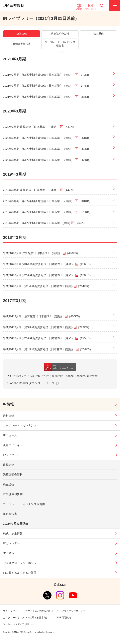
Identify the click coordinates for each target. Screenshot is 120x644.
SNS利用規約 (64, 618)
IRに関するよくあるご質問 (20, 573)
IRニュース (10, 435)
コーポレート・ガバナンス (20, 425)
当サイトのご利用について (40, 611)
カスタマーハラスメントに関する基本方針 (26, 618)
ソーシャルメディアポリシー (19, 624)
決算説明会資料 (13, 475)
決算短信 (9, 465)
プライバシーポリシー (74, 611)
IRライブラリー (13, 455)
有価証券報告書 (13, 494)
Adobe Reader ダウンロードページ (32, 383)
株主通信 (9, 484)
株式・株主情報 (13, 534)
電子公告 (9, 553)
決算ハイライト (13, 445)
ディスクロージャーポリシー (21, 563)
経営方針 (9, 416)
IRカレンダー (11, 543)
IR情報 (8, 404)
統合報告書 (10, 514)
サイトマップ (10, 611)
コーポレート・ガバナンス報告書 (24, 504)
